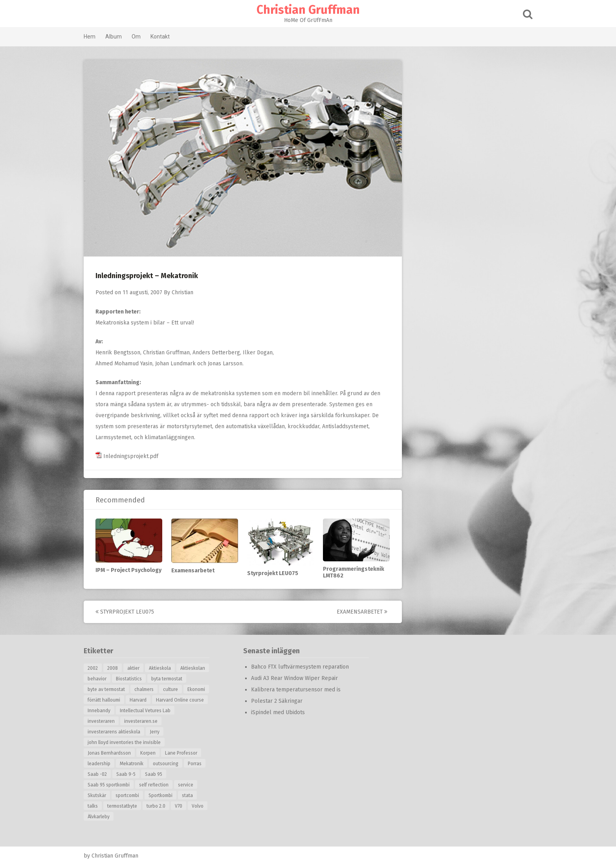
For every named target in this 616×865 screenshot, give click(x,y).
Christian (182, 292)
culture (170, 689)
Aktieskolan (193, 668)
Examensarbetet (193, 571)
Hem (90, 37)
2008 (113, 668)
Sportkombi (160, 795)
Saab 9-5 (126, 774)
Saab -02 (97, 774)
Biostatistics (129, 679)
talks (93, 806)
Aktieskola (160, 668)
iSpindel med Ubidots (278, 712)
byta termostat (167, 679)
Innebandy (99, 711)
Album (114, 37)
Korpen (148, 753)
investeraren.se (141, 721)
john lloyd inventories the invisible (124, 742)
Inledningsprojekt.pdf (127, 456)
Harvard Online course (180, 700)
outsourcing (166, 764)
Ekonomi (196, 689)
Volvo (198, 806)
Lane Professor (181, 753)
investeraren (101, 721)
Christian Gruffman (308, 10)
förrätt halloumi (104, 700)
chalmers (144, 689)
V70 (179, 806)
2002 (93, 668)
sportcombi (127, 795)
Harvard (138, 700)
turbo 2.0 (156, 806)
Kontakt (160, 37)
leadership (99, 764)
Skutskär (97, 795)
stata (187, 795)
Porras (195, 764)
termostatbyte (122, 806)
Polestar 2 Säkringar (277, 701)
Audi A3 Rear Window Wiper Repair (294, 678)
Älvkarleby (99, 817)
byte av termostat (106, 689)
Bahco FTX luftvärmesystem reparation (300, 667)
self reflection (154, 785)
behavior (97, 679)
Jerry (155, 732)
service (186, 785)
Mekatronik (132, 764)
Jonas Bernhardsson (109, 753)
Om (136, 37)
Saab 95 (154, 774)
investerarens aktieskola (114, 732)
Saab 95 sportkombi (109, 785)
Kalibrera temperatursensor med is (296, 690)
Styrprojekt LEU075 (273, 573)
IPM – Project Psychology (128, 570)
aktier (133, 668)
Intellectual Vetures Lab (145, 711)
